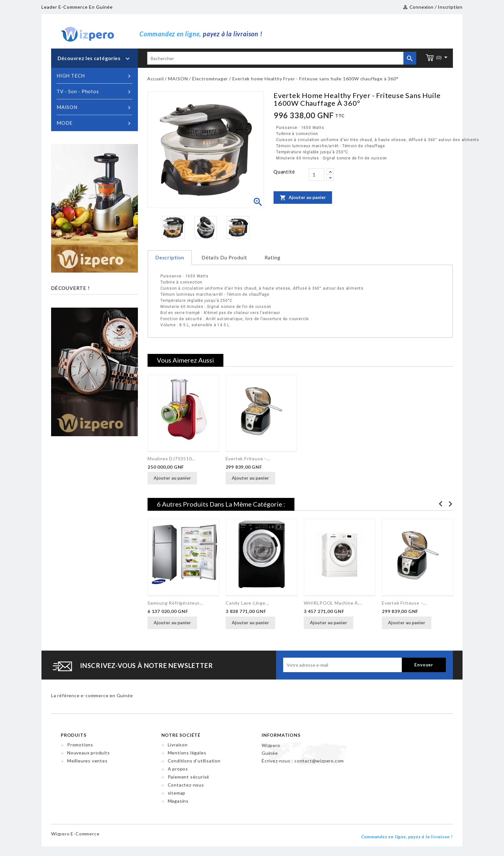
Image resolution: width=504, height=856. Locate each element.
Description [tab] (170, 257)
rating (273, 257)
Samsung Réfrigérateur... (175, 603)
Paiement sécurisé (189, 777)
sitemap (177, 793)
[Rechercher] (282, 58)
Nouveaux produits (89, 753)
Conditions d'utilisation (194, 761)
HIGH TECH (94, 76)
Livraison (178, 745)
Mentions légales (187, 753)
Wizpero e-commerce (75, 834)
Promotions (80, 745)
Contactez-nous (186, 785)
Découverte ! (71, 288)
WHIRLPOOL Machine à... (333, 603)
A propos (178, 769)
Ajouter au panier (303, 197)
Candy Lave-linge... (247, 603)
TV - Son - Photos (94, 92)
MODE (94, 123)
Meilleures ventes (87, 761)
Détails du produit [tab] (224, 257)
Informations (281, 735)
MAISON (94, 107)
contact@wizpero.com (319, 761)
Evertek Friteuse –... (248, 459)
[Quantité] (317, 175)
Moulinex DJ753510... (171, 459)
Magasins (178, 801)
